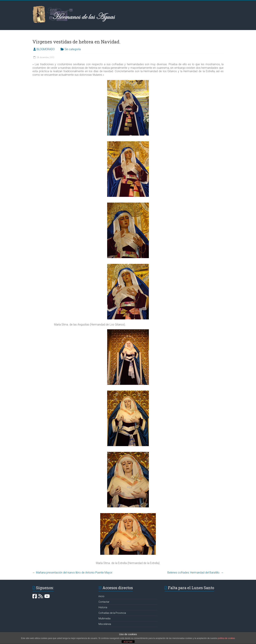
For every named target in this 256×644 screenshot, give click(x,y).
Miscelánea (105, 624)
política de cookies (226, 638)
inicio (101, 596)
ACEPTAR (128, 642)
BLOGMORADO (46, 49)
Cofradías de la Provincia (112, 613)
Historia (103, 607)
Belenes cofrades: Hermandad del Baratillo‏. (195, 573)
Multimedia (104, 618)
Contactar (104, 602)
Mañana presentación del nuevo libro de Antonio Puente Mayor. (73, 573)
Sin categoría (73, 49)
